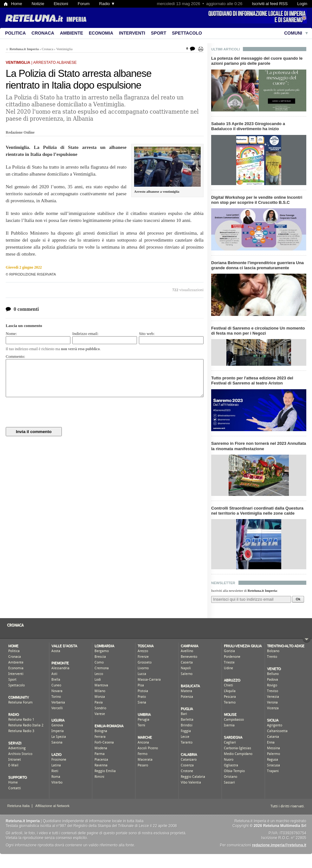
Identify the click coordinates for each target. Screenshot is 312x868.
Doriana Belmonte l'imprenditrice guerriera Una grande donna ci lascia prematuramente (257, 265)
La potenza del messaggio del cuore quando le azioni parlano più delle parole (257, 61)
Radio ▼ (107, 4)
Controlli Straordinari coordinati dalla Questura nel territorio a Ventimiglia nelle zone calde (257, 511)
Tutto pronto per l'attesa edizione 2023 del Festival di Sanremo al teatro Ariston (252, 381)
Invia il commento (34, 432)
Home (17, 4)
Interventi (132, 33)
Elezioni (61, 4)
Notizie (38, 4)
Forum (84, 4)
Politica (15, 33)
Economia (101, 33)
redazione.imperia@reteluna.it (279, 845)
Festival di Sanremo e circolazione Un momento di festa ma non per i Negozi (258, 331)
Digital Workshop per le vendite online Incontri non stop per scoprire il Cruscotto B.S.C (257, 200)
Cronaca (43, 33)
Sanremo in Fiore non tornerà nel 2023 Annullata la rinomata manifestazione (259, 446)
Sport (159, 33)
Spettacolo (187, 33)
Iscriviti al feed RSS (270, 4)
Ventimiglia (64, 49)
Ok (298, 599)
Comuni (293, 33)
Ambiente (71, 33)
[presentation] (54, 412)
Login (302, 4)
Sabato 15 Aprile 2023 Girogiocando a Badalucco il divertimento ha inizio (248, 126)
